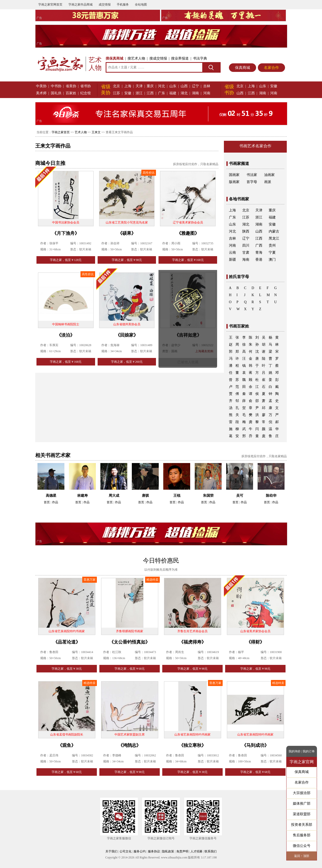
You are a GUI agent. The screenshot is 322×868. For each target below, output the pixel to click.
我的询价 (295, 751)
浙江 (139, 93)
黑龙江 (274, 238)
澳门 (272, 260)
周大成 (114, 496)
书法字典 (200, 58)
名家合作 (271, 68)
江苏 (116, 93)
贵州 (272, 245)
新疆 (232, 260)
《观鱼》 (67, 745)
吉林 (207, 86)
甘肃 (246, 253)
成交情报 (105, 5)
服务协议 (154, 851)
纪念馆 (86, 93)
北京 (116, 86)
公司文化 (126, 851)
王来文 (96, 132)
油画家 (269, 175)
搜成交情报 (158, 58)
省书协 (86, 86)
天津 (139, 86)
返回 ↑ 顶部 (302, 856)
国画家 (234, 175)
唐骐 (145, 496)
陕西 (246, 231)
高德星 (51, 496)
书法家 (252, 175)
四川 (246, 245)
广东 (162, 93)
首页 (47, 502)
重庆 (150, 86)
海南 (246, 260)
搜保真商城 (114, 58)
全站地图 (141, 5)
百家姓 (71, 93)
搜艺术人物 (136, 58)
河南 (207, 93)
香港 (259, 260)
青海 (259, 253)
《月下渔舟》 (66, 233)
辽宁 (195, 86)
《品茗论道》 (67, 642)
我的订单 (309, 751)
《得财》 (255, 642)
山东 (173, 86)
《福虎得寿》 (192, 642)
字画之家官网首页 (50, 5)
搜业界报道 (180, 58)
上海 (128, 86)
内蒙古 (274, 231)
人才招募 (196, 851)
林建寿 (83, 496)
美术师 (41, 93)
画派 (268, 182)
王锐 (177, 496)
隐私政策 (168, 851)
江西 (150, 93)
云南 (232, 253)
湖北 (184, 93)
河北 (162, 86)
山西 (184, 86)
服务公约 (140, 851)
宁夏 (272, 253)
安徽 (128, 93)
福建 (173, 93)
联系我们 (211, 851)
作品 (55, 502)
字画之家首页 (61, 132)
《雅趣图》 (188, 233)
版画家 (234, 182)
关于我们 (111, 851)
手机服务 (123, 5)
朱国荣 (208, 496)
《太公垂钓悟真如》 (130, 642)
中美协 (41, 86)
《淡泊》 (66, 335)
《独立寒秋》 (192, 745)
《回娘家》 (127, 335)
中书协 (56, 86)
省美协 (71, 86)
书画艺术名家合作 (255, 146)
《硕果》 (127, 233)
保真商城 (243, 68)
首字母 (252, 182)
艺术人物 (81, 132)
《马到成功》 (255, 745)
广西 (259, 245)
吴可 (240, 496)
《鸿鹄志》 (130, 745)
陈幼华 (271, 496)
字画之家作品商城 (80, 5)
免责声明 (182, 851)
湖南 (195, 93)
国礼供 (56, 93)
